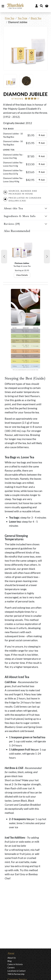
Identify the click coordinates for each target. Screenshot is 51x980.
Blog (10, 961)
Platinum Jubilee (22, 263)
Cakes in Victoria (15, 964)
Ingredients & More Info (20, 216)
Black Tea (36, 18)
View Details (22, 275)
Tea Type (22, 18)
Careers (11, 967)
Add (42, 135)
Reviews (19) (12, 224)
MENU (3, 6)
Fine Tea (10, 18)
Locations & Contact (17, 971)
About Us (12, 958)
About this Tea (13, 208)
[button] (4, 257)
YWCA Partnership (16, 974)
